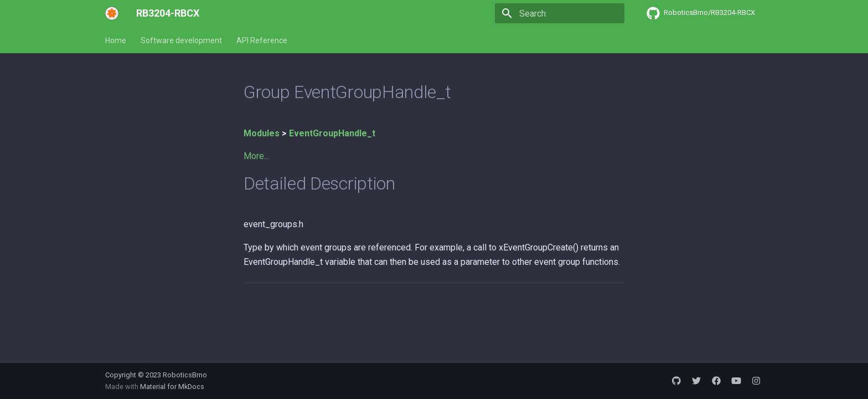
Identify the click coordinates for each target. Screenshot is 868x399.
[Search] (560, 13)
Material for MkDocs (172, 387)
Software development (181, 40)
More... (256, 156)
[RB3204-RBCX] (112, 13)
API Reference (262, 40)
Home (116, 40)
